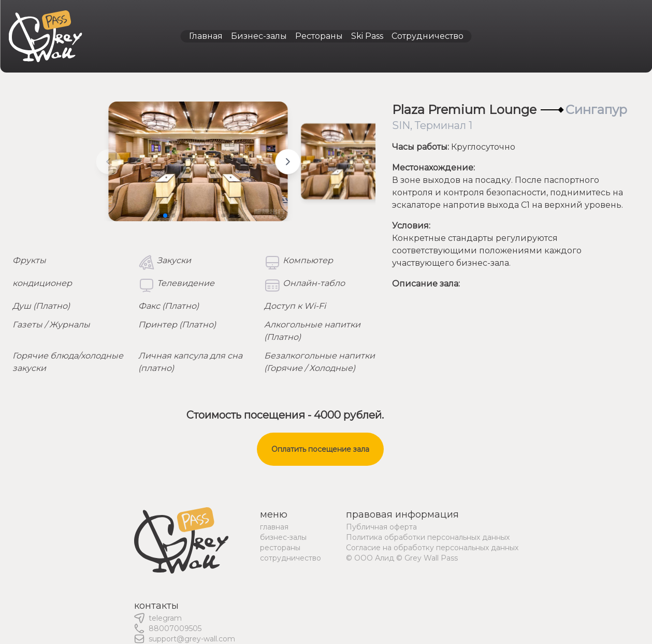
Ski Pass (367, 36)
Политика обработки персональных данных (428, 537)
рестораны (280, 548)
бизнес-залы (283, 537)
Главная (206, 36)
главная (274, 527)
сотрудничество (291, 558)
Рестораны (319, 36)
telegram (165, 618)
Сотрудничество (428, 36)
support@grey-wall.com (192, 639)
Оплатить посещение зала (320, 449)
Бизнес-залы (259, 36)
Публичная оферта (381, 527)
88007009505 (175, 628)
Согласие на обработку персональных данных (432, 548)
